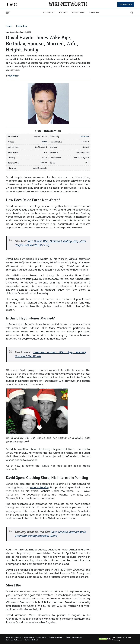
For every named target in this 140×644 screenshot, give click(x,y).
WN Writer (14, 76)
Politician (94, 12)
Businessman (78, 12)
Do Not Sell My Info (32, 640)
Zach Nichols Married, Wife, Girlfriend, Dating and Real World (50, 534)
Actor (44, 142)
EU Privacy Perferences (14, 640)
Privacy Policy (29, 638)
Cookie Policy (41, 638)
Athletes (63, 12)
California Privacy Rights (73, 638)
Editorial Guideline (55, 638)
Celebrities (49, 12)
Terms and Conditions (14, 638)
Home (9, 26)
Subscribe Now (126, 4)
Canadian (84, 136)
